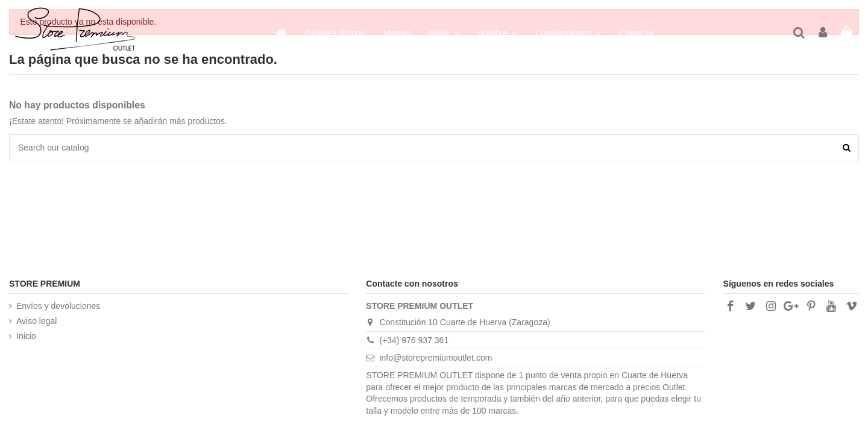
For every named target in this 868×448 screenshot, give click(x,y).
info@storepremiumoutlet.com (436, 358)
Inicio (26, 336)
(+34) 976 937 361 (414, 340)
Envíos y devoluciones (58, 306)
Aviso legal (36, 321)
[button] (568, 33)
